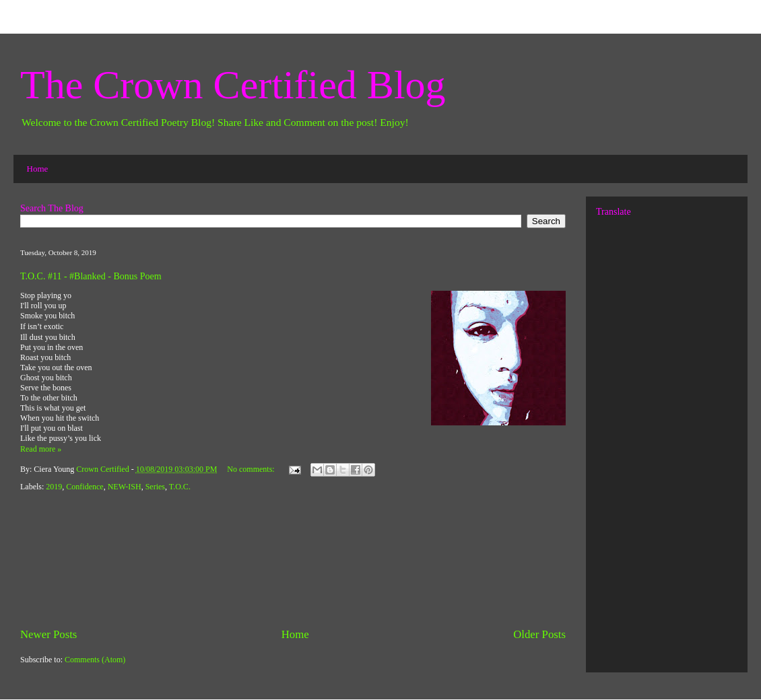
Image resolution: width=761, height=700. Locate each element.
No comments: (252, 469)
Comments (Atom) (95, 660)
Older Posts (539, 634)
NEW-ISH (125, 487)
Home (38, 169)
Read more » (41, 449)
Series (155, 487)
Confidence (85, 487)
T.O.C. (180, 487)
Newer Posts (48, 634)
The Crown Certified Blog (233, 85)
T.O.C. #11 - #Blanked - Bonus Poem (91, 276)
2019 (54, 487)
